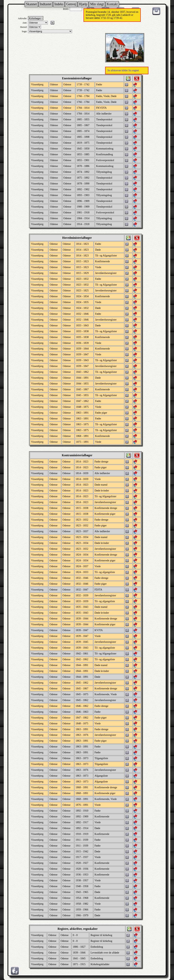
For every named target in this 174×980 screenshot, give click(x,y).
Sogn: (24, 31)
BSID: (66, 9)
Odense (67, 85)
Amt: (25, 23)
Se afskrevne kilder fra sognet (123, 70)
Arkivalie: (22, 18)
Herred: (24, 27)
